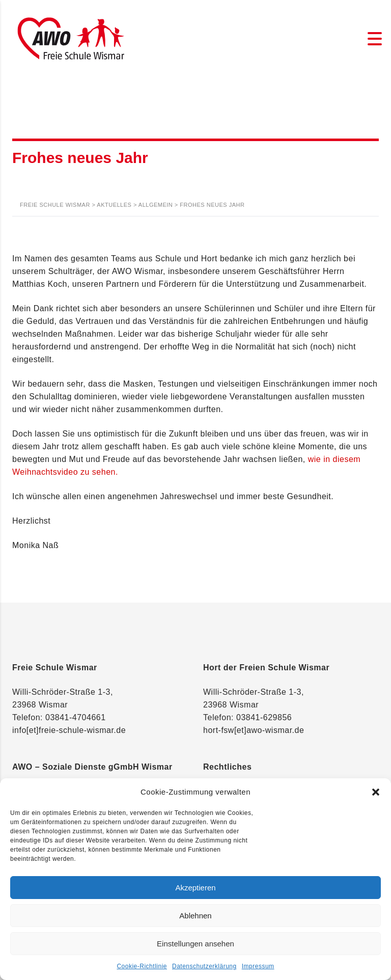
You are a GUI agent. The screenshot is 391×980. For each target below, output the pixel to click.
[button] (376, 792)
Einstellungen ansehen (195, 944)
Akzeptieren (195, 888)
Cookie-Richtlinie (142, 966)
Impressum (258, 966)
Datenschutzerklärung (204, 966)
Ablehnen (195, 916)
